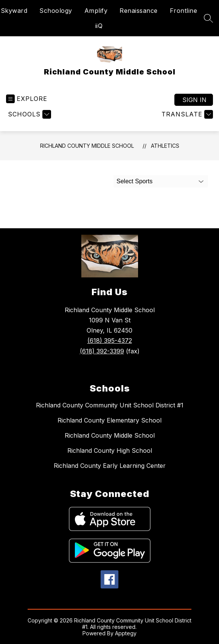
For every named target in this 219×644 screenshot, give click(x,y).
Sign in (194, 100)
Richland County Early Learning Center (110, 466)
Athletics (165, 146)
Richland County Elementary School (109, 420)
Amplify (96, 11)
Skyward (14, 11)
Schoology (56, 11)
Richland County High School (110, 450)
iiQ (99, 26)
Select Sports (134, 181)
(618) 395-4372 (110, 341)
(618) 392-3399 (102, 351)
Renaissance (139, 11)
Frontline (184, 11)
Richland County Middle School (87, 146)
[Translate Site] (186, 114)
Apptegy (126, 633)
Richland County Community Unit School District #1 (110, 405)
